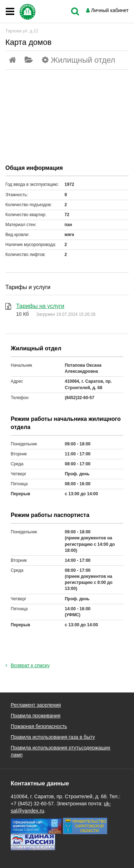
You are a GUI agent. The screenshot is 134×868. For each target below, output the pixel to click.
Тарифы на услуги (40, 306)
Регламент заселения (36, 705)
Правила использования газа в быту (53, 737)
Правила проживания (36, 716)
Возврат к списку (28, 665)
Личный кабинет (110, 10)
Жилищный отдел (83, 60)
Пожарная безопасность (39, 726)
